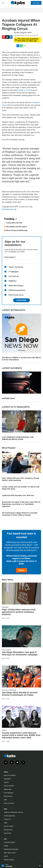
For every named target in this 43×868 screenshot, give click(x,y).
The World (9, 866)
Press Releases (9, 793)
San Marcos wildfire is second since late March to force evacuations (21, 359)
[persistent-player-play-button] (3, 866)
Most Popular (9, 448)
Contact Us (7, 819)
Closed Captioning (9, 816)
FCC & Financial (9, 786)
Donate (22, 570)
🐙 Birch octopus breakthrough (16, 230)
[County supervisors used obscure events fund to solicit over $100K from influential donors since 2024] (21, 717)
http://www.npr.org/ (9, 209)
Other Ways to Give (10, 853)
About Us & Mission (10, 775)
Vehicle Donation (9, 860)
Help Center (7, 833)
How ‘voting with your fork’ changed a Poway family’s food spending (21, 479)
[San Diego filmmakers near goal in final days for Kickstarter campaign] (21, 636)
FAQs (6, 823)
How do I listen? (9, 826)
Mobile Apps (8, 789)
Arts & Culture (7, 650)
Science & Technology (9, 690)
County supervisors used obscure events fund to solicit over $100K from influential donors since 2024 (21, 735)
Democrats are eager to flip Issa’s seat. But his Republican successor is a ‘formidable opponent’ (21, 504)
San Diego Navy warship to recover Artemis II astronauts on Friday (20, 694)
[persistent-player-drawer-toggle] (40, 866)
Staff (5, 800)
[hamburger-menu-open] (3, 3)
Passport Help (8, 830)
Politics (4, 730)
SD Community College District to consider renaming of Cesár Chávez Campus (20, 514)
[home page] (18, 3)
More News (8, 580)
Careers (6, 782)
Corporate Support (9, 842)
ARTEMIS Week (8, 398)
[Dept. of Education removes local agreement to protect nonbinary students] (21, 594)
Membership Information (11, 849)
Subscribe (21, 300)
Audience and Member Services (13, 812)
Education (5, 607)
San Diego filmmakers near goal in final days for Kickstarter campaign (20, 653)
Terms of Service (9, 803)
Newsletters (7, 779)
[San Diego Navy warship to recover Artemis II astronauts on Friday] (21, 677)
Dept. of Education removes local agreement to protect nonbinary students (19, 612)
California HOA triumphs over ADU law (18, 495)
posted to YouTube (25, 90)
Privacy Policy (8, 796)
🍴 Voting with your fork (13, 223)
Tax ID (6, 856)
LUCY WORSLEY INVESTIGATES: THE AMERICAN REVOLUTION (18, 438)
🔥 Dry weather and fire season (15, 227)
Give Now (36, 3)
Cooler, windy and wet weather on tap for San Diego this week (21, 488)
